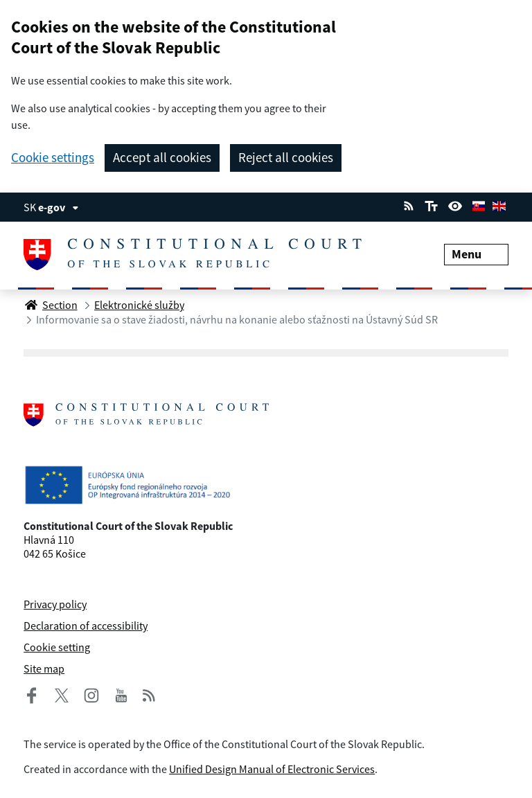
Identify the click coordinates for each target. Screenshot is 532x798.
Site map (44, 668)
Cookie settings (53, 158)
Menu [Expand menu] (476, 254)
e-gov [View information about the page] (59, 207)
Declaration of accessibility (86, 626)
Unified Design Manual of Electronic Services (272, 769)
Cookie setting (57, 647)
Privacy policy (55, 604)
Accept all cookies (162, 157)
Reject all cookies (286, 157)
